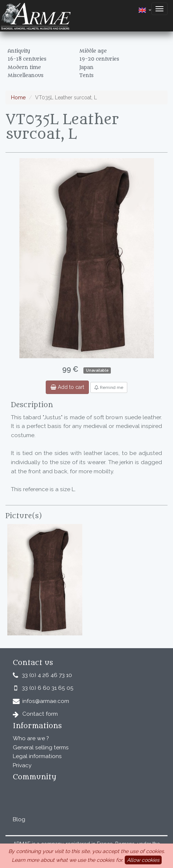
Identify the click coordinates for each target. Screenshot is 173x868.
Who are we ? (31, 738)
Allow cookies (143, 860)
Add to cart (67, 387)
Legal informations (37, 756)
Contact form (40, 714)
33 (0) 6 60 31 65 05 (48, 688)
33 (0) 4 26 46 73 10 (47, 675)
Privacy (22, 765)
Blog (19, 819)
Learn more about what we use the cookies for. (67, 860)
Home (18, 97)
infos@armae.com (46, 701)
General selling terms (41, 747)
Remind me (109, 387)
